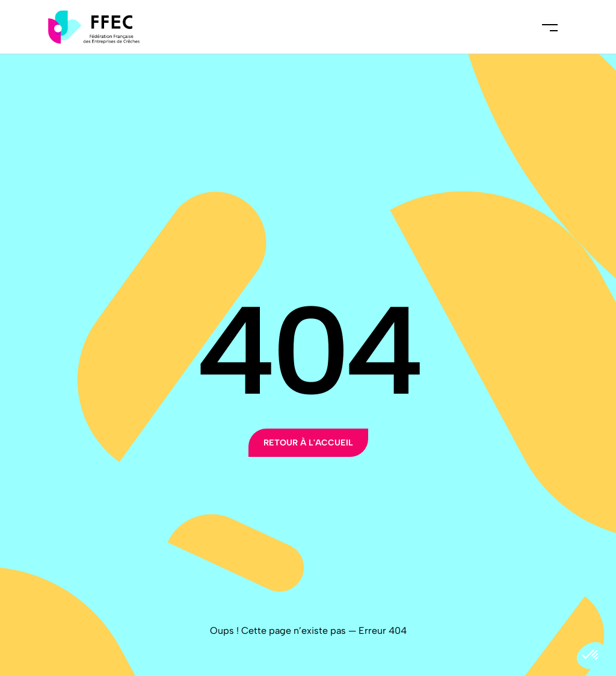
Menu (550, 27)
